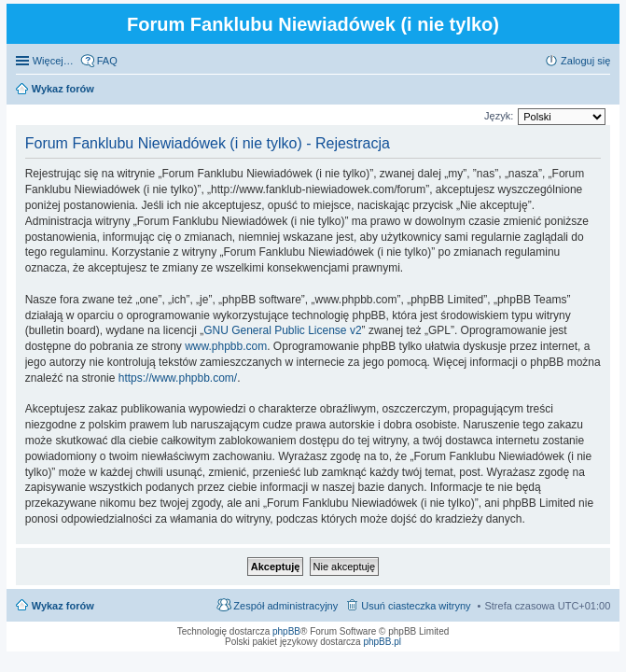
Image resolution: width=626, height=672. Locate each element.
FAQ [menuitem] (107, 61)
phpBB (286, 631)
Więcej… (53, 61)
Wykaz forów (63, 606)
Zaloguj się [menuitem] (585, 61)
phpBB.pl (382, 642)
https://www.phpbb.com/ (178, 378)
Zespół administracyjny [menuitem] (285, 606)
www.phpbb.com (226, 346)
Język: (499, 116)
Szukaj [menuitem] (604, 91)
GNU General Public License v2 (282, 330)
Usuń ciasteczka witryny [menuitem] (416, 606)
